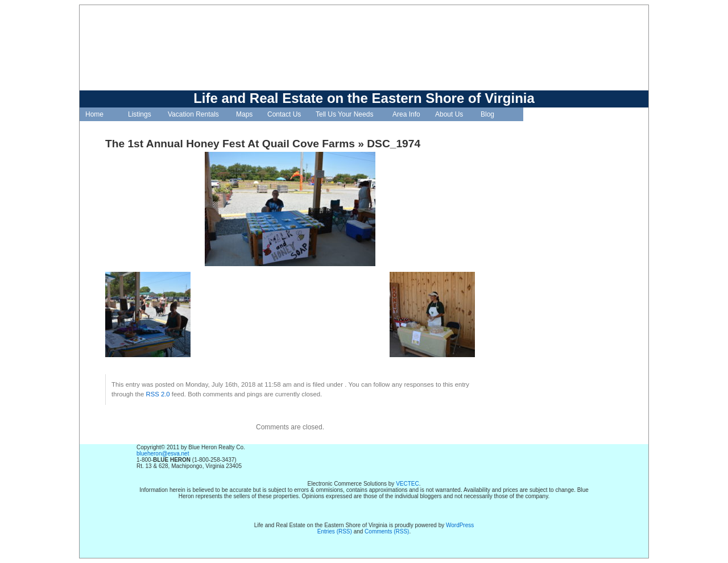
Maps (244, 114)
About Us (449, 114)
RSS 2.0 (158, 394)
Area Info (406, 114)
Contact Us (284, 114)
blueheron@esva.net (163, 454)
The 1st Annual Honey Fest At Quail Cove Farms (230, 144)
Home (94, 114)
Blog (487, 114)
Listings (140, 114)
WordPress (460, 525)
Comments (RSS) (387, 531)
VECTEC (408, 484)
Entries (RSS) (335, 531)
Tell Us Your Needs (344, 114)
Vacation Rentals (193, 114)
